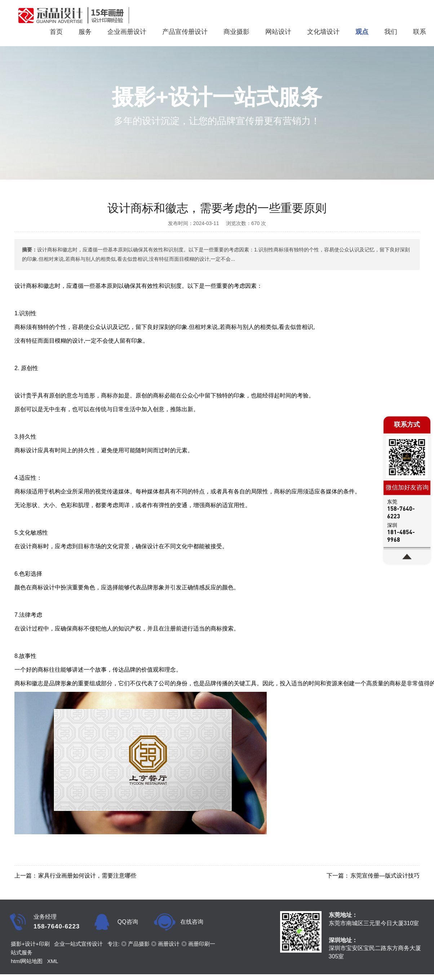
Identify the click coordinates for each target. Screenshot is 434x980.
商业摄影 (236, 32)
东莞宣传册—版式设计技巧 (385, 876)
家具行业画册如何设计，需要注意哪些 (87, 876)
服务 (85, 32)
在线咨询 (192, 922)
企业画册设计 (127, 32)
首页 (56, 32)
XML (53, 961)
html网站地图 (27, 961)
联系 (420, 32)
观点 (362, 32)
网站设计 (278, 32)
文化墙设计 (323, 32)
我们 (391, 32)
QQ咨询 (128, 922)
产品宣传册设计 (185, 32)
